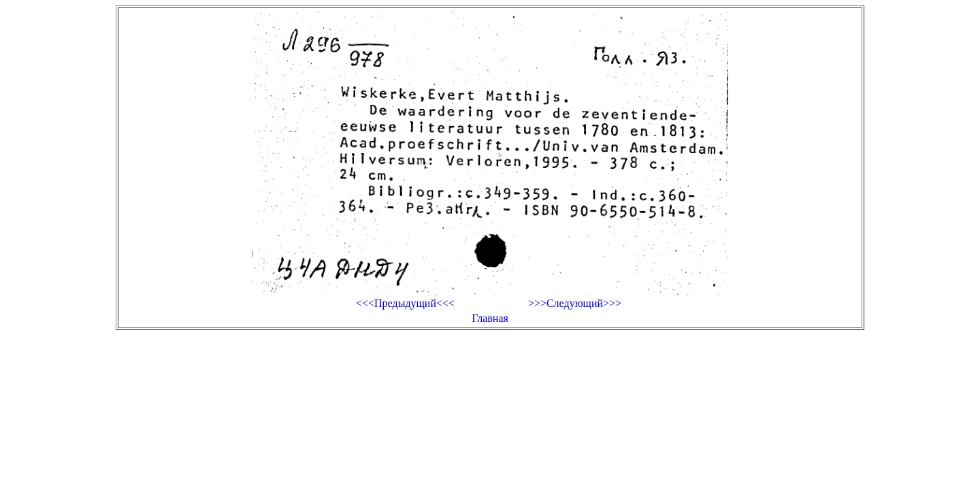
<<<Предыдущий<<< (405, 303)
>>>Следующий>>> (575, 303)
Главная (490, 318)
